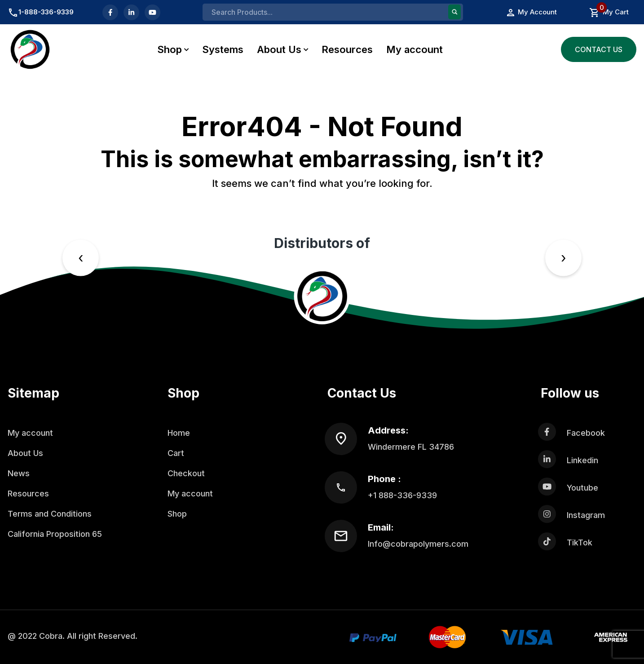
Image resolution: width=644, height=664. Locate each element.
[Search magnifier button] (454, 12)
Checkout (186, 473)
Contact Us (599, 49)
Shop (170, 49)
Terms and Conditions (50, 514)
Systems (223, 49)
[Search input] (329, 12)
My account (415, 49)
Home (179, 433)
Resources (347, 49)
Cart (176, 453)
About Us (279, 49)
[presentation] (81, 258)
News (19, 473)
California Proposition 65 (55, 534)
